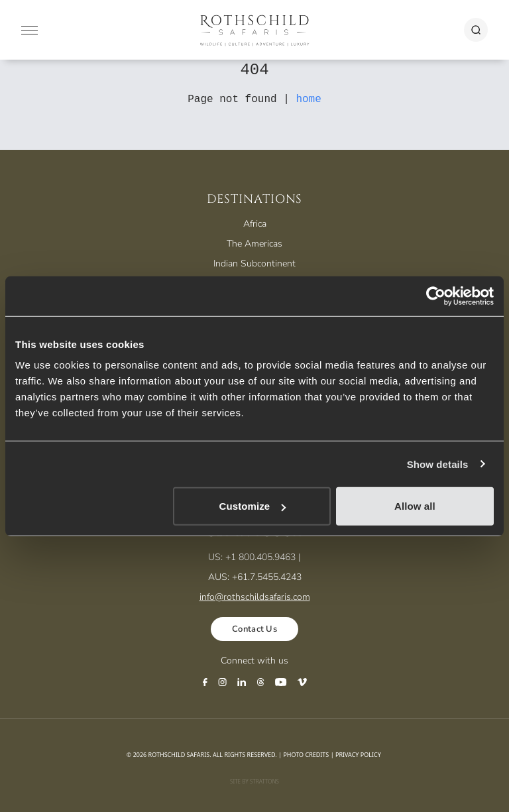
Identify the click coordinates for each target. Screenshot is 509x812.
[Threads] (261, 682)
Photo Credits (306, 755)
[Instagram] (222, 682)
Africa (255, 224)
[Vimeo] (302, 682)
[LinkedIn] (242, 682)
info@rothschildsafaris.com (255, 597)
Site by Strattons (254, 781)
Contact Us (254, 629)
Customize (253, 506)
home (308, 99)
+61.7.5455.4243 (267, 577)
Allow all (415, 506)
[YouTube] (281, 682)
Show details (438, 464)
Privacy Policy (358, 755)
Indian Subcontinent (254, 263)
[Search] (476, 30)
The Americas (254, 244)
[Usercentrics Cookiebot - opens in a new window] (436, 296)
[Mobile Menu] (29, 30)
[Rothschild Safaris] (255, 30)
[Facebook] (205, 682)
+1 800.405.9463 (260, 557)
